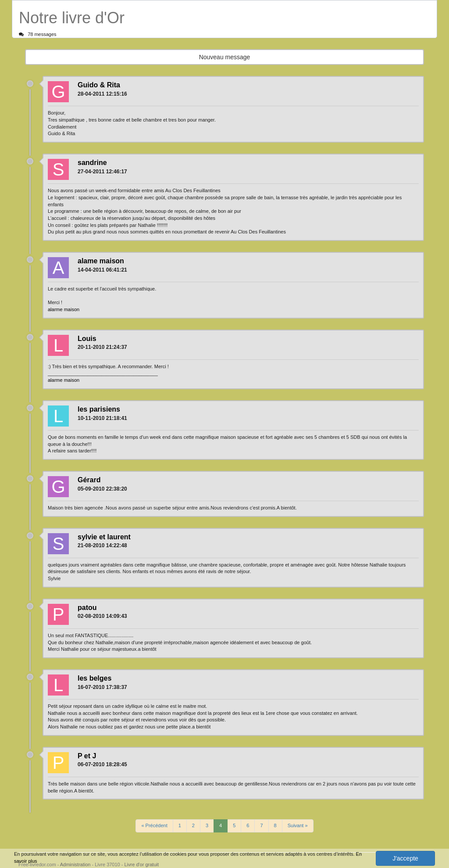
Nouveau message (225, 57)
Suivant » (298, 825)
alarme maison (64, 309)
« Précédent (154, 825)
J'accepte (405, 858)
